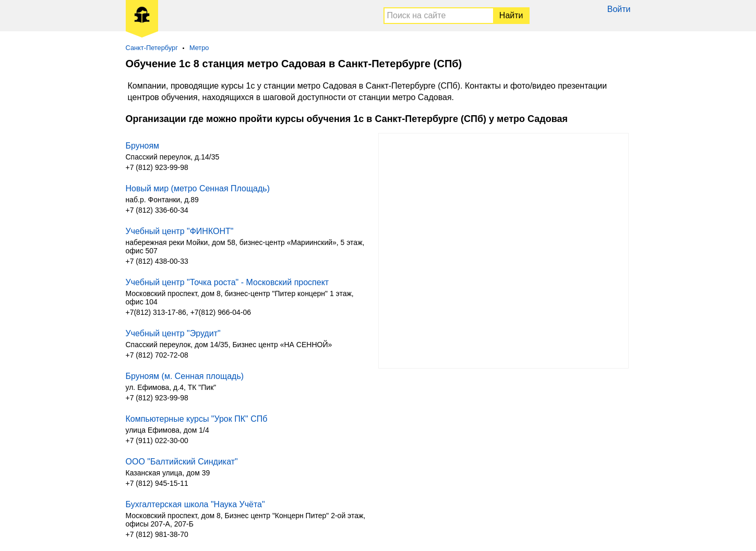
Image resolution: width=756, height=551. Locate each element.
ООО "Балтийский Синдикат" (182, 462)
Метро (199, 48)
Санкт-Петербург (152, 48)
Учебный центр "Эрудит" (173, 333)
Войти (619, 9)
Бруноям (143, 146)
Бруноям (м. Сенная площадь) (185, 376)
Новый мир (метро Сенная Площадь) (198, 188)
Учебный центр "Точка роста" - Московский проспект (227, 282)
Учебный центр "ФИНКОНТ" (180, 231)
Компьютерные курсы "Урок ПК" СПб (197, 419)
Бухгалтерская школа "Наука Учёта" (195, 504)
